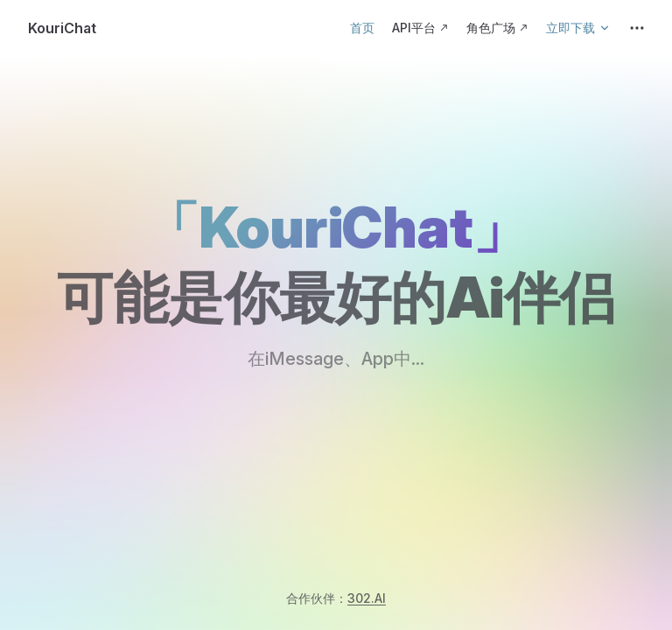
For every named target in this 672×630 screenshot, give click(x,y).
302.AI (367, 598)
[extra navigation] (637, 28)
